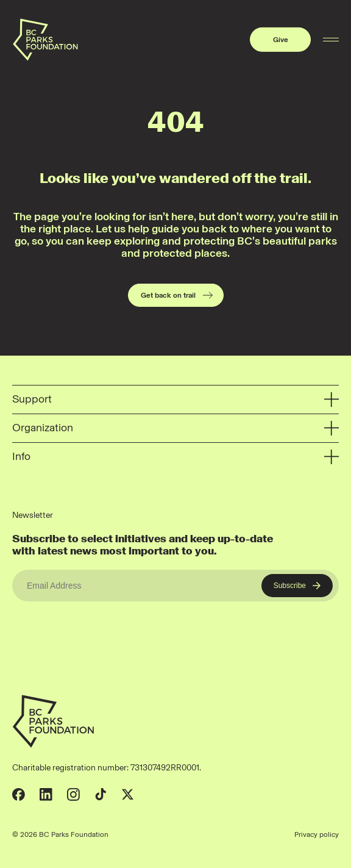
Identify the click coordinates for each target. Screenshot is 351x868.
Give (281, 40)
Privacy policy (317, 834)
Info (175, 457)
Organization (175, 429)
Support (175, 400)
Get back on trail (177, 295)
